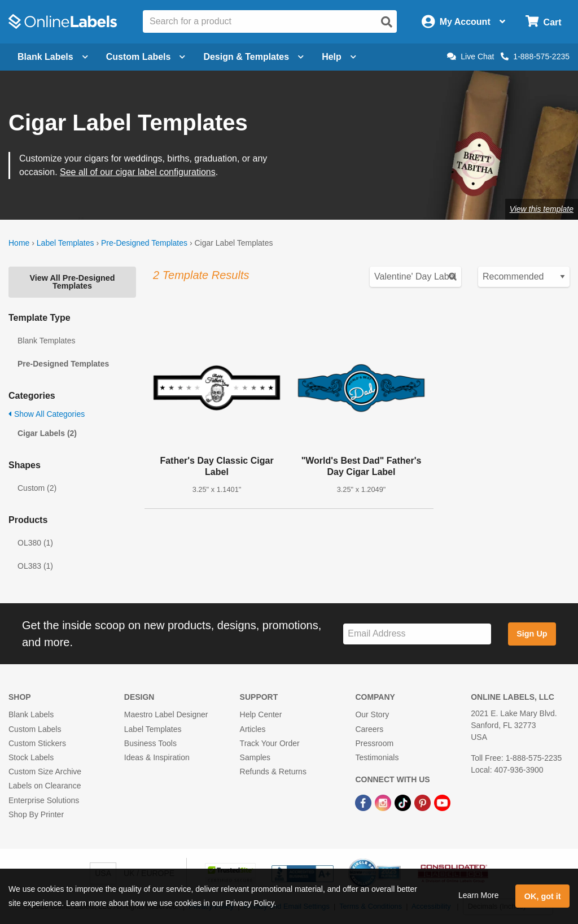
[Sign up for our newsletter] (417, 634)
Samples (255, 757)
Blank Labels (31, 714)
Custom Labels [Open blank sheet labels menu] (146, 57)
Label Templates (65, 243)
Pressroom (374, 743)
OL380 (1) (35, 543)
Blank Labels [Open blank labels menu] (53, 57)
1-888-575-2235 (535, 56)
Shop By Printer (36, 814)
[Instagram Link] (384, 802)
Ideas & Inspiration (157, 757)
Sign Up (532, 634)
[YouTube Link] (442, 802)
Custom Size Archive (45, 772)
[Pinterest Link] (424, 802)
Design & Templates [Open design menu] (253, 57)
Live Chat (470, 56)
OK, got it (543, 896)
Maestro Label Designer (166, 714)
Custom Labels (35, 729)
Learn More (479, 895)
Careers (369, 729)
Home (19, 243)
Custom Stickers (37, 743)
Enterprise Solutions (44, 800)
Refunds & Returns (273, 772)
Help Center (261, 714)
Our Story (372, 714)
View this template (542, 209)
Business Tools (150, 743)
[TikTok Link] (404, 802)
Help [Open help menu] (339, 57)
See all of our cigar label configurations (138, 172)
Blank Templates (46, 341)
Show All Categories (47, 414)
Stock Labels (31, 757)
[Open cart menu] (543, 22)
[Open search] (387, 22)
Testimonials (377, 757)
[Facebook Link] (364, 802)
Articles (253, 729)
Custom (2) (37, 488)
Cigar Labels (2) (47, 433)
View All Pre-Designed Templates (72, 282)
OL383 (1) (35, 566)
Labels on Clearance (45, 786)
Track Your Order (270, 743)
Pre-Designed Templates (144, 243)
